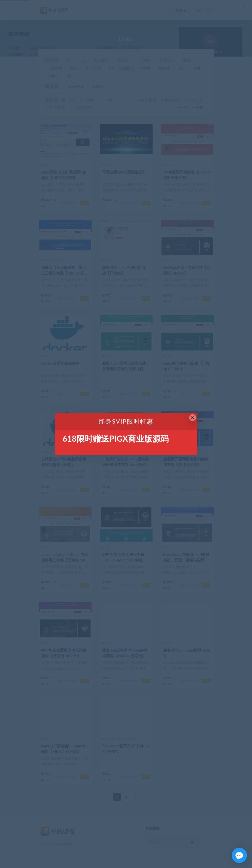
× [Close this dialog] (193, 418)
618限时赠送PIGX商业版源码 (116, 438)
